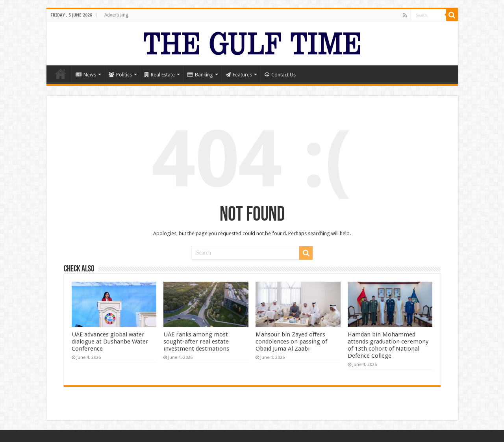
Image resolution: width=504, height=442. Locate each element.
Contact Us (280, 75)
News (86, 75)
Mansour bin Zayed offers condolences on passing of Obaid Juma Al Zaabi (291, 342)
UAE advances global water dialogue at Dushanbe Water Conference (110, 342)
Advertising (116, 15)
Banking (200, 75)
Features (239, 75)
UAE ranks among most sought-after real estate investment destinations (196, 342)
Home (61, 74)
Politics (120, 75)
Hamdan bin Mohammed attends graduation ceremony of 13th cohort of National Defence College (388, 345)
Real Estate (160, 75)
